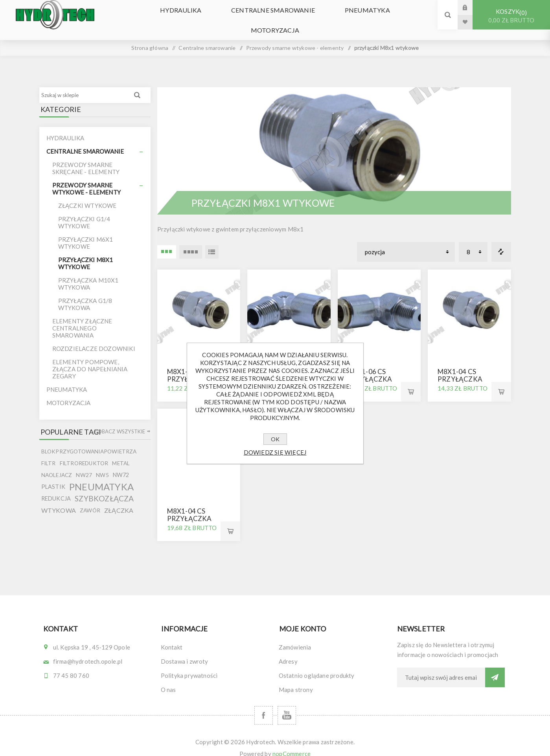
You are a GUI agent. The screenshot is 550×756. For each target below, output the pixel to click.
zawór (90, 500)
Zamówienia (295, 637)
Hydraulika (153, 15)
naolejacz (57, 465)
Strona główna (150, 37)
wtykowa (59, 500)
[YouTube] (287, 705)
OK (275, 439)
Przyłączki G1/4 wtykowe (84, 212)
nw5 (102, 465)
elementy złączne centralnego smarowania (82, 318)
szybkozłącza (104, 488)
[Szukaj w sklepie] (84, 84)
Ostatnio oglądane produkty (317, 665)
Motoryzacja (393, 15)
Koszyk (511, 16)
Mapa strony (296, 679)
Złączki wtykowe (87, 195)
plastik (53, 476)
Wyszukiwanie (137, 84)
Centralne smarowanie (237, 15)
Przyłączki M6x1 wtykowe (86, 233)
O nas (168, 679)
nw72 (121, 465)
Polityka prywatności (189, 665)
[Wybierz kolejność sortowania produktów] (406, 241)
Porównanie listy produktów (501, 241)
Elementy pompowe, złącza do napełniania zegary (90, 359)
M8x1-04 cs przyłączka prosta (460, 369)
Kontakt (172, 637)
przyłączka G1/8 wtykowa (85, 294)
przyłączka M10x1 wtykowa (88, 273)
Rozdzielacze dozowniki (94, 338)
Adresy (288, 651)
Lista (212, 241)
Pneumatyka (324, 15)
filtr (49, 453)
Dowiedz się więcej (275, 452)
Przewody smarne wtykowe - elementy (87, 178)
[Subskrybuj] (441, 667)
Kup (411, 382)
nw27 (84, 465)
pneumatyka (101, 476)
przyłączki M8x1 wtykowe (86, 253)
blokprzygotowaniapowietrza (89, 441)
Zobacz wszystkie (120, 421)
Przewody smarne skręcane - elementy (86, 158)
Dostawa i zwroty (185, 651)
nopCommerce (292, 743)
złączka (119, 500)
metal (121, 453)
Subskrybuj (495, 667)
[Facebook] (264, 705)
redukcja (56, 488)
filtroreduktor (84, 453)
